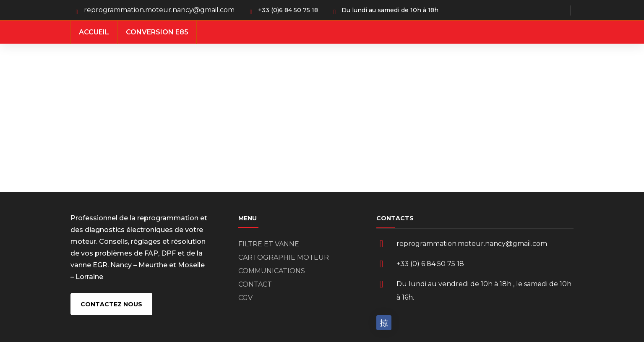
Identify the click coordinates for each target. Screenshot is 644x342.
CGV (245, 298)
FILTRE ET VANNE (269, 244)
